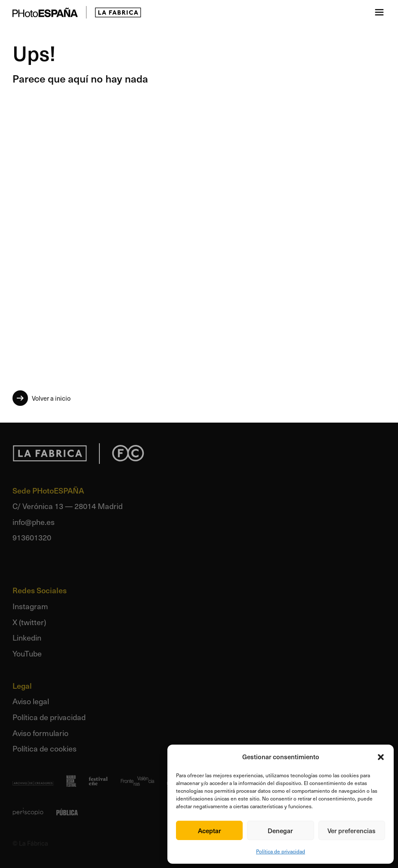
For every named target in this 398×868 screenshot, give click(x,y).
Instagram (30, 606)
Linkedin (27, 637)
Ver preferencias (352, 831)
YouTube (27, 653)
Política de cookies (45, 748)
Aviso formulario (40, 733)
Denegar (280, 831)
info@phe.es (34, 522)
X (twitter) (29, 622)
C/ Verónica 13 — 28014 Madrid (68, 506)
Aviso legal (31, 701)
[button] (381, 757)
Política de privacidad (281, 851)
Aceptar (210, 831)
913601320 (32, 537)
